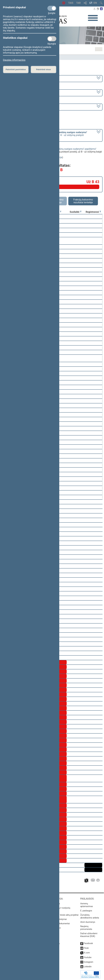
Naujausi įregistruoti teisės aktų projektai (60, 915)
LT (91, 3)
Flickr (86, 948)
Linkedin (88, 967)
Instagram (89, 962)
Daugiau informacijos (14, 60)
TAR (79, 3)
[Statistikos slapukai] (52, 39)
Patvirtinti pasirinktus (16, 69)
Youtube (88, 957)
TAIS (71, 3)
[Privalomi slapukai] (52, 8)
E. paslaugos (86, 911)
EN (95, 3)
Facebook (88, 943)
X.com (87, 953)
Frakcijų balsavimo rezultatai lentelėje (83, 201)
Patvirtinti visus (43, 69)
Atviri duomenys (88, 922)
